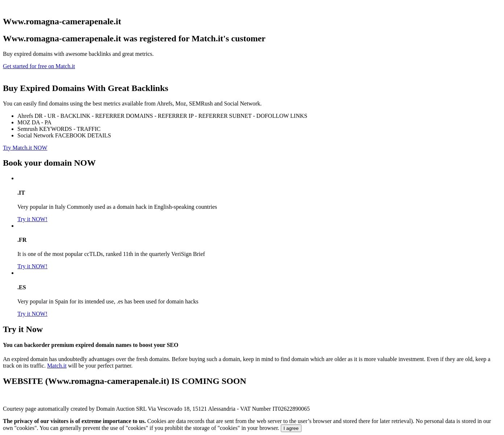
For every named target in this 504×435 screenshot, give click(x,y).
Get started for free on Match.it (39, 66)
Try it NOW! (32, 219)
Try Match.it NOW (25, 148)
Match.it (57, 366)
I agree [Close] (291, 428)
